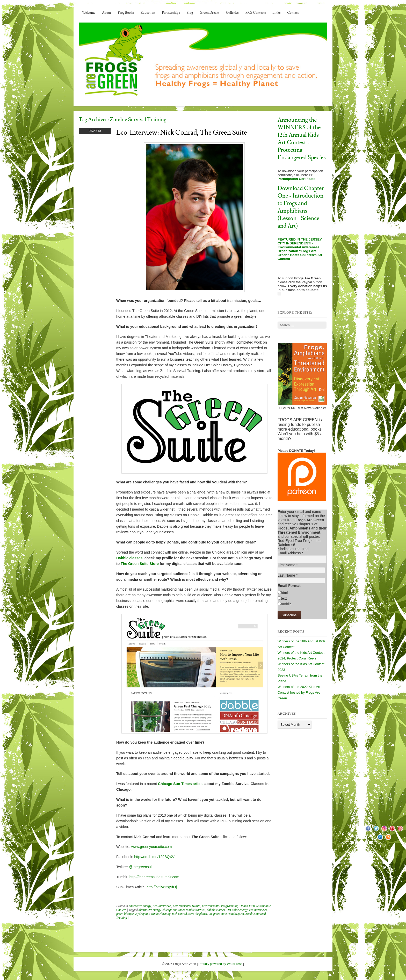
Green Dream (209, 13)
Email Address (290, 553)
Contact (293, 13)
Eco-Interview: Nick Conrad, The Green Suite (182, 133)
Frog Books (126, 13)
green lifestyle (125, 914)
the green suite (218, 914)
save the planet (198, 914)
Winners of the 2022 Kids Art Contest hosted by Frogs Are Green (299, 692)
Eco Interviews (162, 906)
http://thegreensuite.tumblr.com (154, 877)
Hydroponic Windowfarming (153, 914)
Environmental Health (187, 906)
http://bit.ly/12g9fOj (162, 887)
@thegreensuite (142, 867)
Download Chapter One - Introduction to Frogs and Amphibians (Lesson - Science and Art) (301, 207)
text (284, 598)
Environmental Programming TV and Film (228, 906)
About (107, 13)
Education (148, 13)
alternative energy (140, 906)
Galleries (232, 13)
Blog (190, 13)
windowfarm (236, 914)
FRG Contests (256, 13)
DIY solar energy (237, 910)
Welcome (89, 13)
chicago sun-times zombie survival (184, 910)
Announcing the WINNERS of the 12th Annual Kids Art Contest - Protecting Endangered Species (302, 139)
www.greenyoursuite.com (151, 847)
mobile (286, 604)
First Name (288, 565)
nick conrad (180, 914)
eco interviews (258, 910)
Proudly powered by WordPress (220, 964)
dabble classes (216, 910)
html (284, 593)
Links (276, 13)
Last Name (288, 575)
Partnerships (171, 13)
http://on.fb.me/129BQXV (154, 857)
